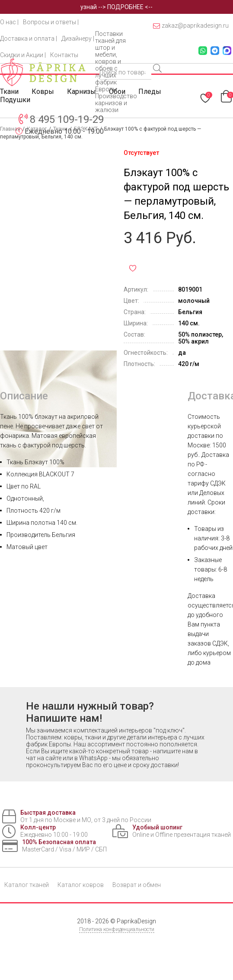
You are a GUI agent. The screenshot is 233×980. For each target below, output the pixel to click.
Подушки (15, 100)
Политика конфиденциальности (117, 929)
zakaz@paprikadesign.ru (191, 26)
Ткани (9, 92)
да (182, 353)
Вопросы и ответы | (51, 22)
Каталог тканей (27, 885)
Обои (117, 92)
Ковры (43, 92)
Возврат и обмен (137, 885)
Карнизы (81, 92)
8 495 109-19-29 (67, 119)
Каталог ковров (81, 885)
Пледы (150, 92)
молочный (194, 301)
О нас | (9, 22)
